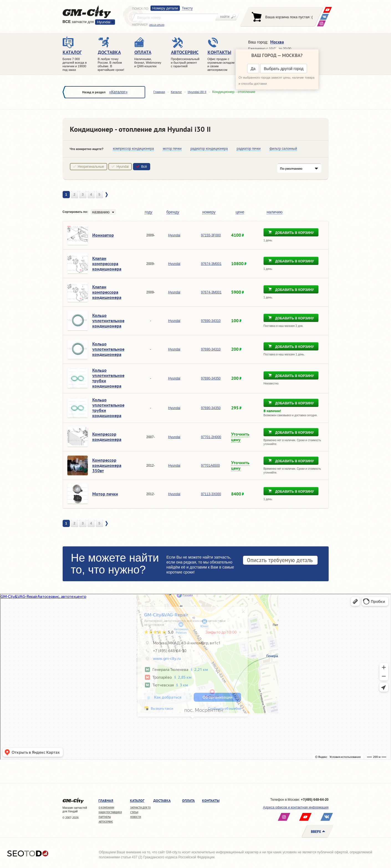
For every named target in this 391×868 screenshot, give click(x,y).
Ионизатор (103, 235)
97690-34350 (211, 378)
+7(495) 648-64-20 (315, 800)
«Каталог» (118, 92)
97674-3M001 (211, 264)
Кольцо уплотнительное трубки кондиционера (108, 378)
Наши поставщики (110, 812)
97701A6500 (210, 466)
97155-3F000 (211, 235)
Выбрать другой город (284, 69)
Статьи (134, 812)
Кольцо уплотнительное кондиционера (108, 321)
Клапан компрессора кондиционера (107, 263)
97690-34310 (211, 321)
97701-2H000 (211, 437)
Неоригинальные (91, 167)
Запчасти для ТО (140, 808)
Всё (144, 167)
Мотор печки (105, 494)
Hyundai (104, 22)
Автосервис (106, 822)
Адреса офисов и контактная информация (296, 807)
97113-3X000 (211, 494)
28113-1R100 (157, 25)
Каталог (176, 92)
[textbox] (175, 17)
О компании (106, 808)
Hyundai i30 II (197, 92)
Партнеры (105, 817)
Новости (136, 817)
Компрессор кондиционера (107, 437)
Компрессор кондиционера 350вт (107, 465)
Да (253, 69)
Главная (159, 92)
